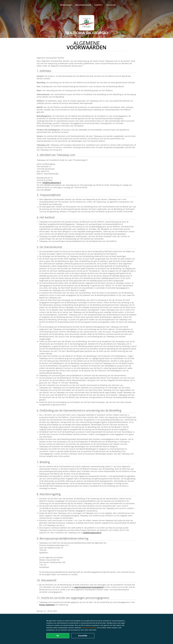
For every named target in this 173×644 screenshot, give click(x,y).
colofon (111, 5)
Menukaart (66, 5)
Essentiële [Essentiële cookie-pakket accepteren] (83, 636)
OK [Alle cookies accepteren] (58, 636)
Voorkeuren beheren (89, 628)
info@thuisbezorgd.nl (52, 183)
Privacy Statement (47, 605)
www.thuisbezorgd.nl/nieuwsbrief (89, 587)
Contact (99, 5)
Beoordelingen (83, 5)
